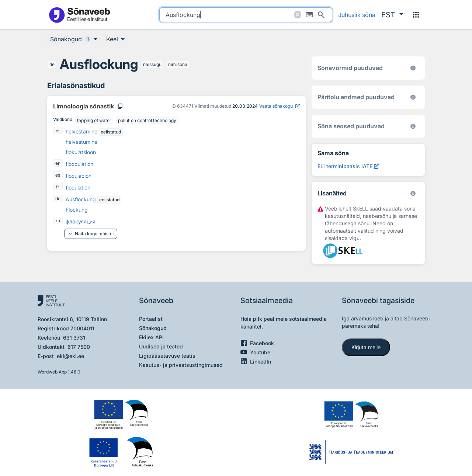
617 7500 (79, 347)
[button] (392, 15)
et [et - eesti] (58, 131)
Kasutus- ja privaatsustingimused (181, 365)
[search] (246, 15)
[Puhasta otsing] (298, 15)
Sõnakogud (153, 328)
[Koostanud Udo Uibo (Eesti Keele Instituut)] (413, 97)
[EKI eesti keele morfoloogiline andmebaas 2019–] (413, 68)
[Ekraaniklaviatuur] (309, 15)
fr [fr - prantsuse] (58, 187)
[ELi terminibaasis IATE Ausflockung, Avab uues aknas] (348, 166)
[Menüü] (416, 15)
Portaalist (151, 319)
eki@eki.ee (70, 356)
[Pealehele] (79, 15)
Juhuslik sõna (357, 15)
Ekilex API (151, 337)
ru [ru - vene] (58, 221)
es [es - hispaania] (58, 175)
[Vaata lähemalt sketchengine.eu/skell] (413, 193)
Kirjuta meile (366, 347)
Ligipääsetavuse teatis (167, 356)
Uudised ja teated (161, 346)
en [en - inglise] (58, 163)
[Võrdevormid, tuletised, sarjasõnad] (413, 126)
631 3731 (74, 338)
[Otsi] (321, 15)
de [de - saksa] (52, 64)
